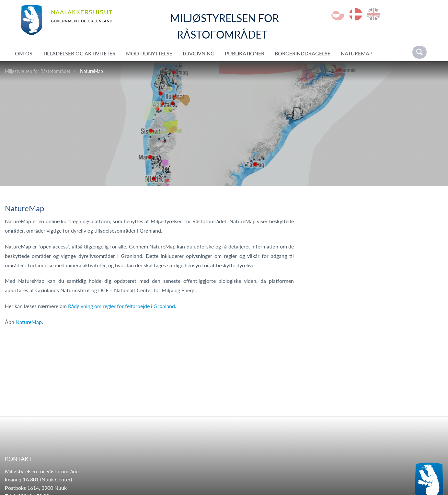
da (356, 14)
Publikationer (245, 53)
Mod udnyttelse (149, 53)
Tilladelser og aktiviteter (79, 53)
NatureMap (357, 53)
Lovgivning (199, 53)
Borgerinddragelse (303, 53)
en (373, 14)
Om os (24, 53)
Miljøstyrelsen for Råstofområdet (38, 71)
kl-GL (338, 14)
